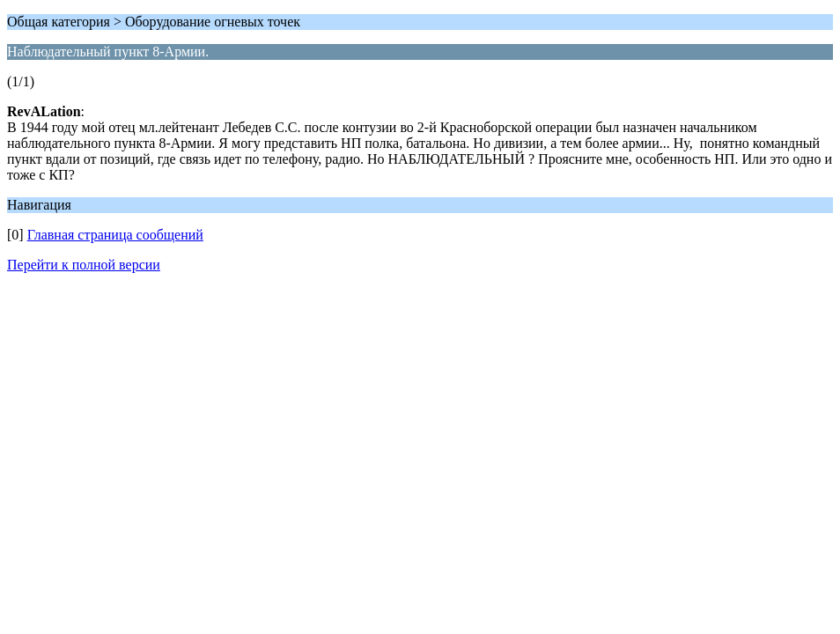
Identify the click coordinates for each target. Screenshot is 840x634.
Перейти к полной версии (84, 265)
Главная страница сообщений (115, 235)
